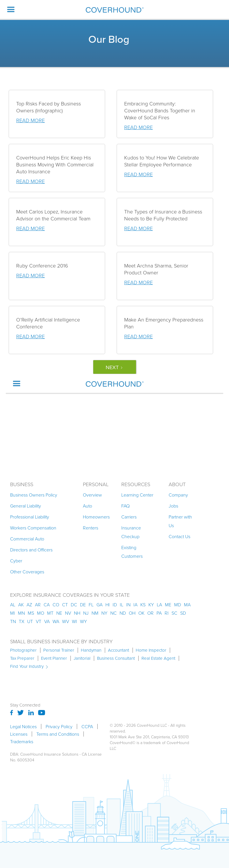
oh (132, 613)
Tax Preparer (22, 658)
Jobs (173, 506)
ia (135, 605)
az (29, 605)
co (56, 605)
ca (47, 605)
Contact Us (179, 536)
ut (30, 621)
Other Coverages (27, 572)
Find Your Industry (27, 666)
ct (65, 605)
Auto (87, 506)
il (122, 605)
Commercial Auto (27, 539)
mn (21, 613)
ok (141, 613)
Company (178, 495)
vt (39, 621)
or (150, 613)
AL (13, 605)
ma (187, 605)
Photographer (23, 650)
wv (66, 621)
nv (68, 613)
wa (56, 621)
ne (59, 613)
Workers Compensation (33, 528)
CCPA (87, 726)
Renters (91, 528)
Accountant (119, 650)
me (168, 605)
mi (13, 613)
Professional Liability (30, 517)
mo (41, 613)
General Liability (26, 506)
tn (13, 621)
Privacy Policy (59, 726)
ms (31, 613)
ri (167, 613)
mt (50, 613)
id (115, 605)
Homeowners (96, 517)
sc (174, 613)
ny (104, 613)
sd (183, 613)
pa (159, 613)
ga (99, 605)
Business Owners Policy (34, 495)
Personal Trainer (59, 650)
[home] (115, 10)
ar (38, 605)
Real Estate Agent (158, 658)
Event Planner (54, 658)
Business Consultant (116, 658)
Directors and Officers (31, 550)
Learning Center (137, 495)
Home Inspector (151, 650)
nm (95, 613)
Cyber (16, 561)
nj (86, 613)
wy (83, 621)
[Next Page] (115, 367)
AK (21, 605)
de (83, 605)
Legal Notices (23, 726)
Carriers (129, 517)
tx (22, 621)
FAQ (125, 506)
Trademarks (22, 741)
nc (113, 613)
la (159, 605)
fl (91, 605)
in (128, 605)
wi (75, 621)
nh (77, 613)
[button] (11, 9)
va (47, 621)
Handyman (91, 650)
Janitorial (82, 658)
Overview (92, 495)
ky (151, 605)
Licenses (19, 734)
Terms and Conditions (58, 734)
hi (108, 605)
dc (74, 605)
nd (123, 613)
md (178, 605)
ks (143, 605)
